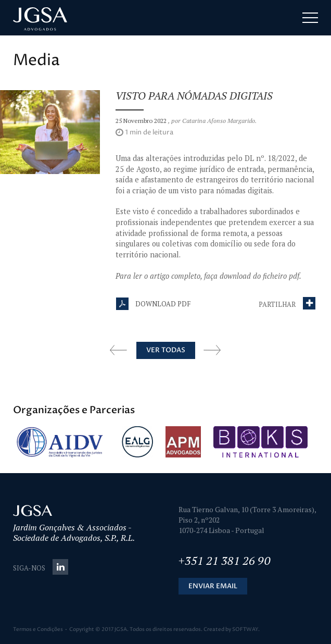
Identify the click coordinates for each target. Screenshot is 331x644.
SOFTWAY (245, 629)
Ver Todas (166, 350)
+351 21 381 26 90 (225, 560)
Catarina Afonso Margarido (219, 121)
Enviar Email (213, 586)
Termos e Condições (38, 629)
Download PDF (153, 304)
